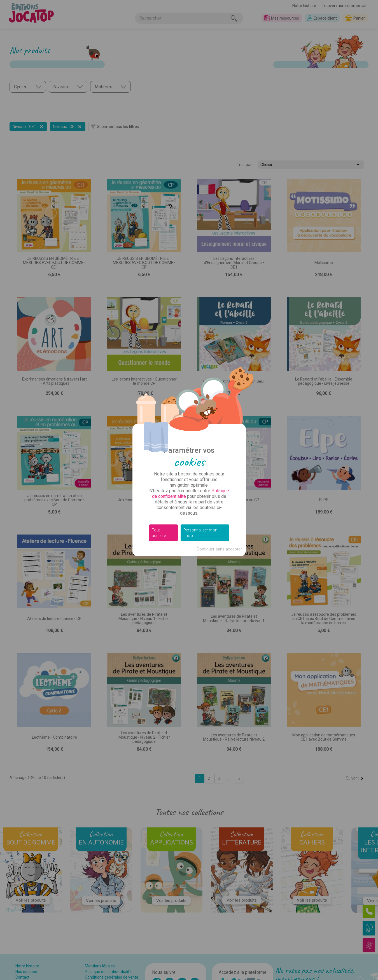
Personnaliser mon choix (200, 533)
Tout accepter (159, 533)
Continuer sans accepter (219, 549)
